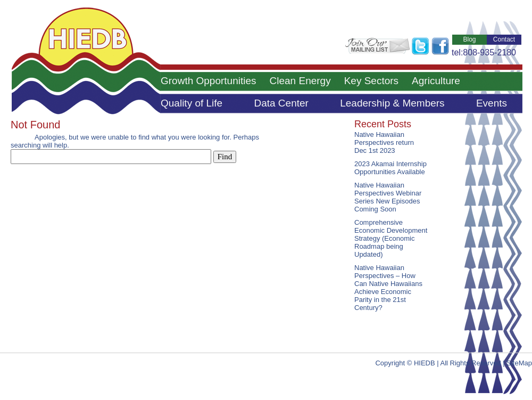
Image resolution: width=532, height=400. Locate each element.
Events (492, 103)
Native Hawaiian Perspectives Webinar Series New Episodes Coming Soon (388, 197)
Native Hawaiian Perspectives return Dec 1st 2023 (384, 142)
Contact (504, 39)
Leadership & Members (392, 103)
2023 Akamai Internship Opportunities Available (390, 168)
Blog (469, 39)
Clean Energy (300, 81)
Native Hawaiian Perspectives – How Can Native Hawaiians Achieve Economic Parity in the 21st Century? (388, 288)
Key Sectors (371, 81)
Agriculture (436, 81)
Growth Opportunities (209, 81)
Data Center (281, 103)
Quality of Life (192, 103)
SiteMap (519, 363)
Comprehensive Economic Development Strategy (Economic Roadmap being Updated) (391, 238)
